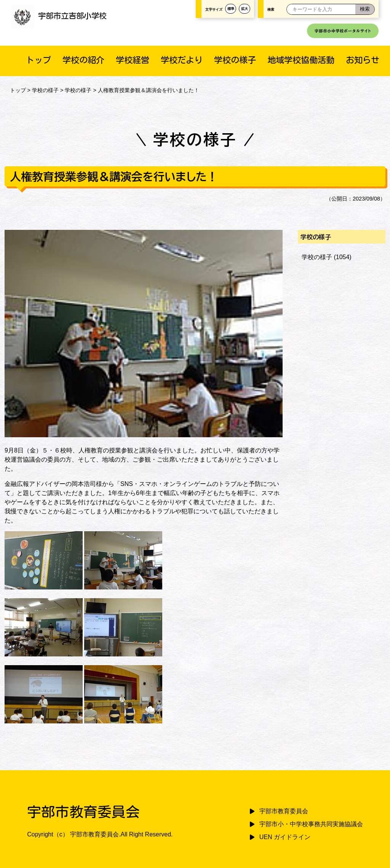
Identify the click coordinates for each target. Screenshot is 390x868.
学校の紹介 (83, 60)
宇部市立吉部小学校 (59, 16)
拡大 (245, 9)
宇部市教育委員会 (284, 811)
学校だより (182, 60)
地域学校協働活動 (301, 60)
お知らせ (363, 60)
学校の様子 (235, 60)
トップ (38, 60)
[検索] (365, 9)
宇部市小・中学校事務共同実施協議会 (311, 824)
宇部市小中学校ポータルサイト (343, 31)
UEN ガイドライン (285, 837)
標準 (231, 9)
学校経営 (133, 60)
